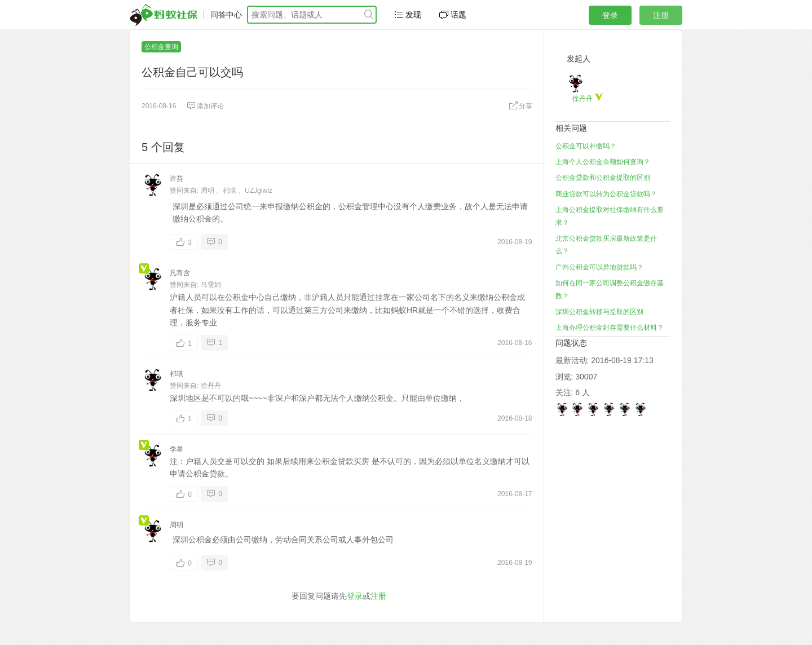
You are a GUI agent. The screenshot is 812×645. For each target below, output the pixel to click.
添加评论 (205, 106)
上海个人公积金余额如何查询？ (603, 162)
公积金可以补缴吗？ (586, 146)
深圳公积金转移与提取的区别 (599, 312)
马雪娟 (211, 285)
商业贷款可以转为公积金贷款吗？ (606, 194)
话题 (453, 15)
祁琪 (230, 191)
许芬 (176, 179)
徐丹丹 (211, 386)
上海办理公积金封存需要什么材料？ (610, 328)
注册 (661, 15)
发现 (408, 15)
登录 (610, 15)
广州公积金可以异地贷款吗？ (599, 267)
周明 (208, 191)
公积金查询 (161, 47)
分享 (520, 106)
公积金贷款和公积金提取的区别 (603, 178)
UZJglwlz (259, 191)
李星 (176, 449)
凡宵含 (180, 273)
